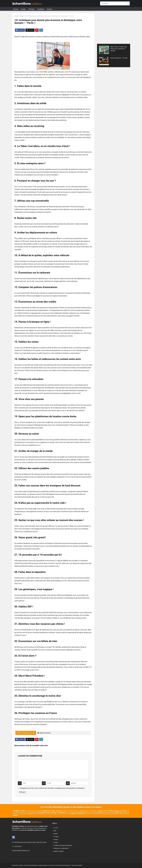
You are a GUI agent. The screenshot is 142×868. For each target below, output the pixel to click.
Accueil (16, 9)
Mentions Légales (59, 851)
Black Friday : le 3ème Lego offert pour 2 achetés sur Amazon (119, 49)
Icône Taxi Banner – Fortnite (119, 58)
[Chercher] (127, 3)
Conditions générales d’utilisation (63, 845)
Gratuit (23, 9)
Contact (49, 9)
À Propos (31, 9)
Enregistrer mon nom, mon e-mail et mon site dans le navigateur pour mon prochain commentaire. (53, 788)
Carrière (56, 842)
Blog (21, 16)
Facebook (41, 9)
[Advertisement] (114, 27)
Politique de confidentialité (61, 848)
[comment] (53, 769)
